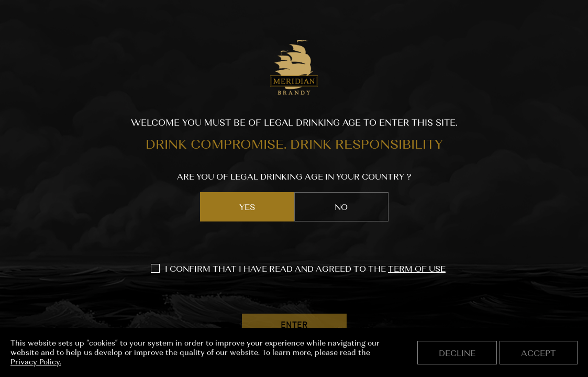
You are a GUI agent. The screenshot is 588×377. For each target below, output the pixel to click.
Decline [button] (457, 353)
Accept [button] (539, 353)
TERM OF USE (417, 269)
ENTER (294, 326)
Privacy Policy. (36, 362)
